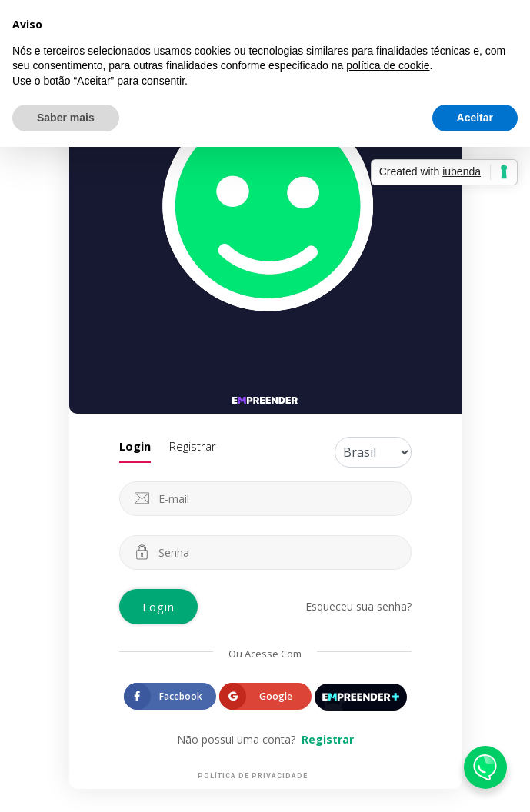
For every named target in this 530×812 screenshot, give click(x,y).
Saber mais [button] (66, 118)
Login (135, 446)
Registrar (193, 446)
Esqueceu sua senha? (358, 606)
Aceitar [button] (475, 118)
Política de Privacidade (253, 776)
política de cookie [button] (388, 65)
